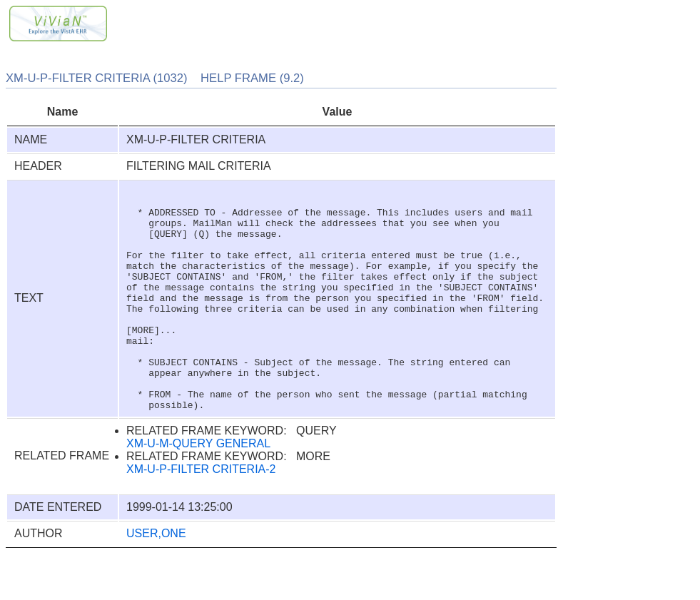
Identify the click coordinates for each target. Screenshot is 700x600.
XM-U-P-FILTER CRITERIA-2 (201, 514)
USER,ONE (156, 578)
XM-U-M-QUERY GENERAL (198, 488)
